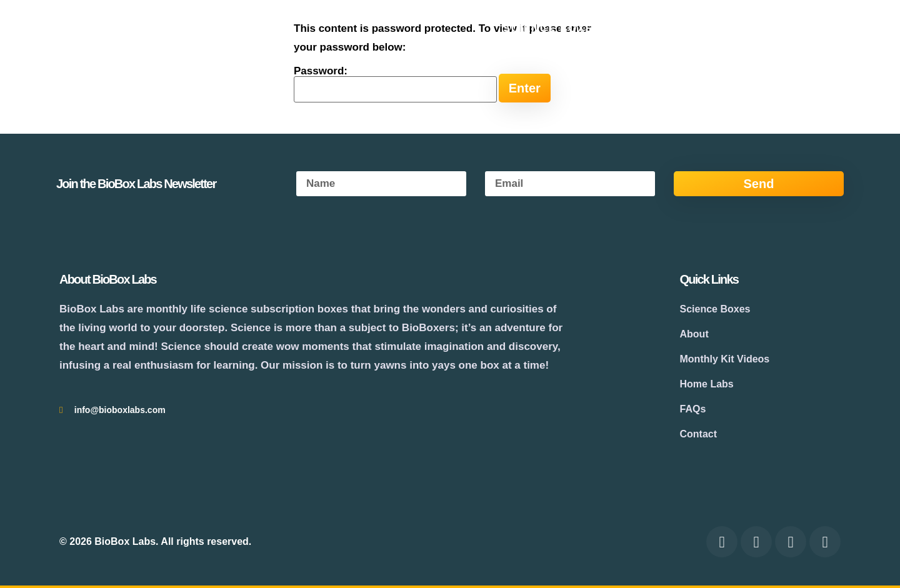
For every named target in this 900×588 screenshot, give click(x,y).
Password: (395, 84)
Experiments (722, 28)
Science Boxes (552, 28)
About (641, 28)
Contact (812, 28)
